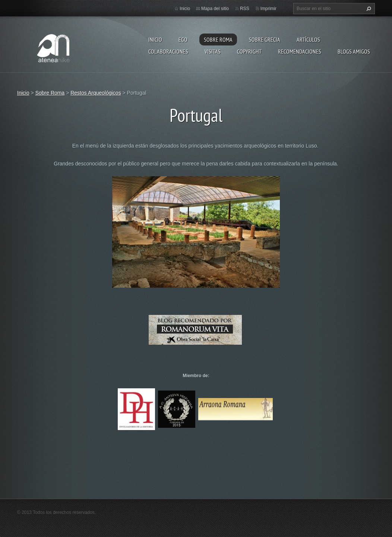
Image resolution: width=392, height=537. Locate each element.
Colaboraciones (168, 51)
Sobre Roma (218, 40)
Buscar (368, 9)
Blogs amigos (354, 51)
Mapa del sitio (215, 9)
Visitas (213, 51)
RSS (245, 9)
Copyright (249, 51)
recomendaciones (300, 51)
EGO (183, 40)
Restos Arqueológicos (96, 93)
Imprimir (268, 9)
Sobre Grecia (265, 40)
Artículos (308, 40)
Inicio (155, 40)
